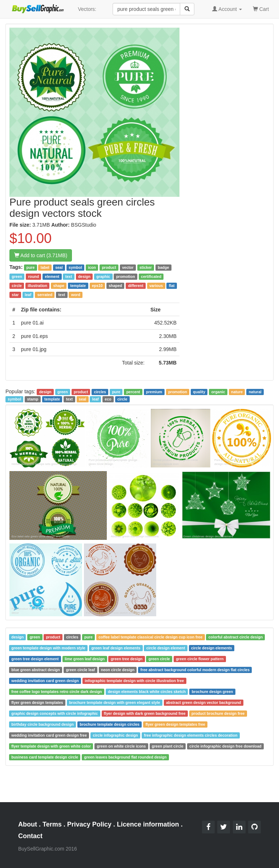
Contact (30, 836)
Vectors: (87, 9)
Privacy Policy (89, 824)
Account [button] (227, 9)
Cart (261, 9)
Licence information (148, 824)
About (28, 824)
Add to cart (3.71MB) (41, 255)
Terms (52, 824)
